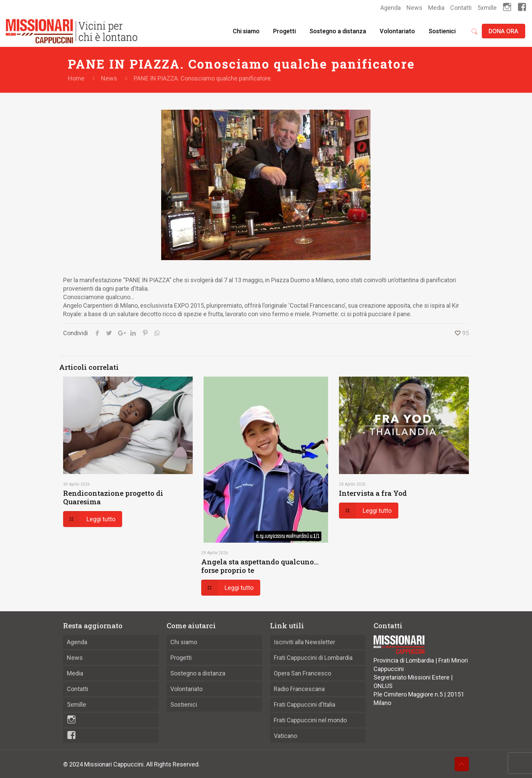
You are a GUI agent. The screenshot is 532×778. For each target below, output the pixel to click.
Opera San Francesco (302, 673)
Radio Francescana (299, 689)
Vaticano (286, 736)
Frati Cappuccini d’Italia (305, 704)
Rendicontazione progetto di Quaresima (113, 497)
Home (76, 78)
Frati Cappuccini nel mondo (310, 720)
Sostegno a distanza (198, 673)
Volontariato (186, 689)
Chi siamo (184, 642)
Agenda (391, 8)
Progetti (181, 658)
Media (436, 8)
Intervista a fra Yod (373, 493)
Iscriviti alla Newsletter (305, 642)
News (414, 8)
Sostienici (184, 704)
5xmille (487, 8)
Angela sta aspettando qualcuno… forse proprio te (260, 566)
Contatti (461, 8)
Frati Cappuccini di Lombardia (313, 658)
